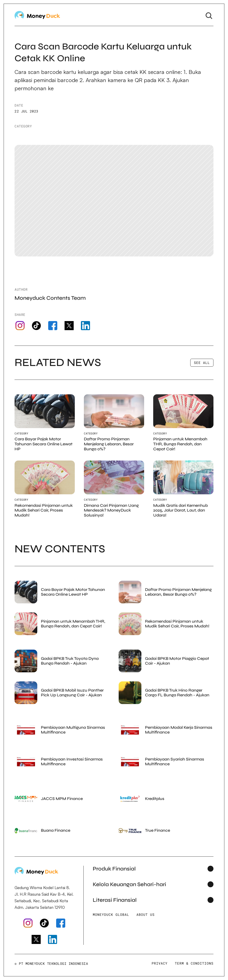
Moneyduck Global (111, 914)
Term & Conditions (194, 963)
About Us (145, 914)
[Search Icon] (209, 16)
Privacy (160, 963)
